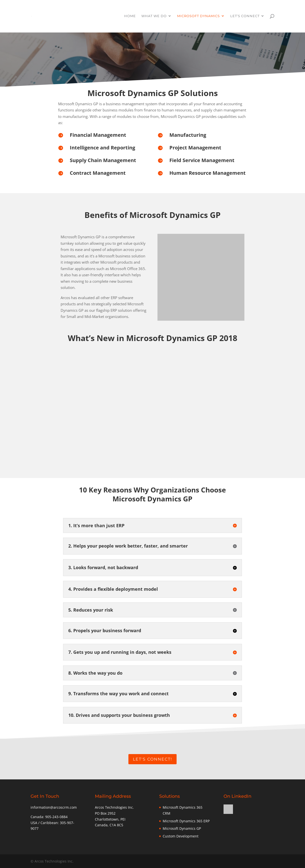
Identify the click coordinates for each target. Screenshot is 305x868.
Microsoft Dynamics (198, 17)
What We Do (154, 17)
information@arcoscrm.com (54, 807)
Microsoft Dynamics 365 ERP (186, 821)
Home (130, 17)
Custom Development (181, 836)
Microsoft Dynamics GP (182, 828)
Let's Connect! (152, 759)
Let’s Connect (245, 17)
